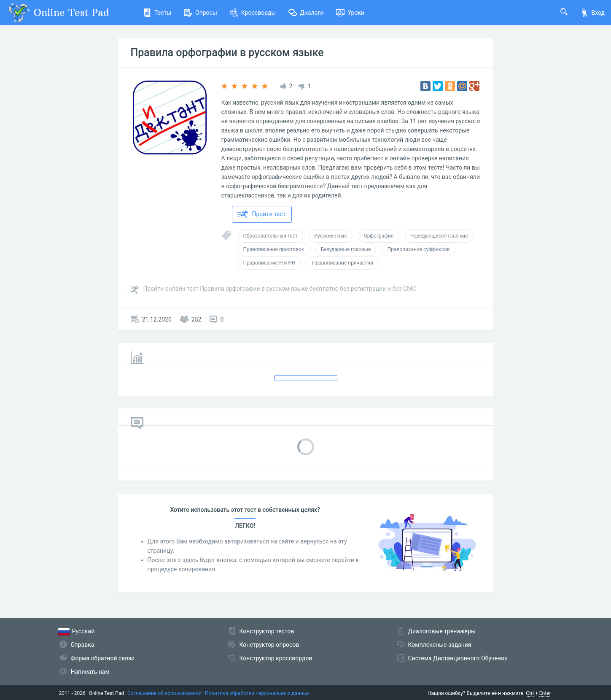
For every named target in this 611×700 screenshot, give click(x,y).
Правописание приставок (274, 249)
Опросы (201, 13)
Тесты (157, 13)
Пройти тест (261, 214)
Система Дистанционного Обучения (458, 658)
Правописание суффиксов (419, 249)
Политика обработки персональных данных (257, 693)
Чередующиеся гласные (439, 236)
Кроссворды (253, 13)
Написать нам (90, 672)
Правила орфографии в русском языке (227, 53)
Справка (83, 645)
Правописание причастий (343, 263)
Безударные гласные (346, 249)
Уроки (350, 13)
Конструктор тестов (267, 631)
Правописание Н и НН (269, 263)
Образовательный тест (271, 236)
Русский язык (331, 236)
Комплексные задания (440, 645)
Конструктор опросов (269, 645)
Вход (592, 13)
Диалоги (306, 13)
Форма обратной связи (103, 658)
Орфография (378, 236)
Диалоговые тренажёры (442, 631)
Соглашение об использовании (164, 693)
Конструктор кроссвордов (276, 658)
